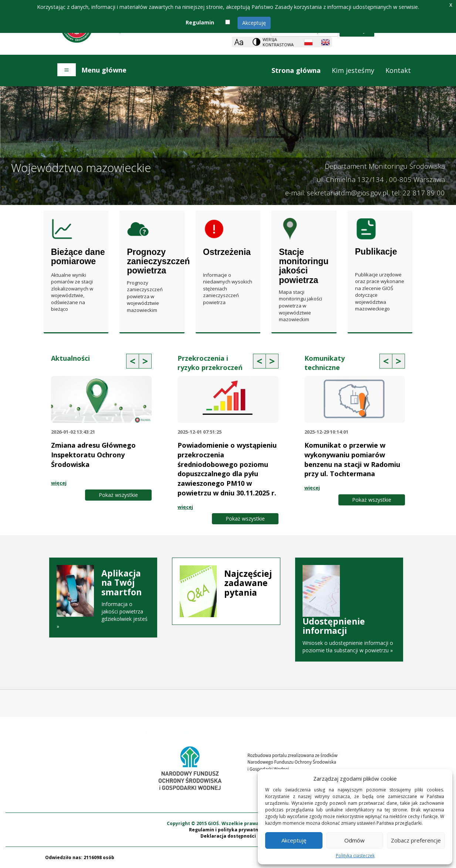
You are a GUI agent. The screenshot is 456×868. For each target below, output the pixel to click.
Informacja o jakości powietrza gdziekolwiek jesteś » (103, 599)
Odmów (354, 840)
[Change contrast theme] (274, 42)
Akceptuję (254, 23)
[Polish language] (308, 42)
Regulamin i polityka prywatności (228, 830)
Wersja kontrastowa (278, 42)
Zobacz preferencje (416, 840)
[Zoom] (239, 42)
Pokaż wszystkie (118, 495)
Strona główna (296, 70)
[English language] (325, 42)
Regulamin (200, 22)
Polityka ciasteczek (355, 856)
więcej (59, 483)
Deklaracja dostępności (228, 836)
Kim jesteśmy (353, 70)
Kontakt (398, 70)
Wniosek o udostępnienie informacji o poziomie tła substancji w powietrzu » (349, 611)
